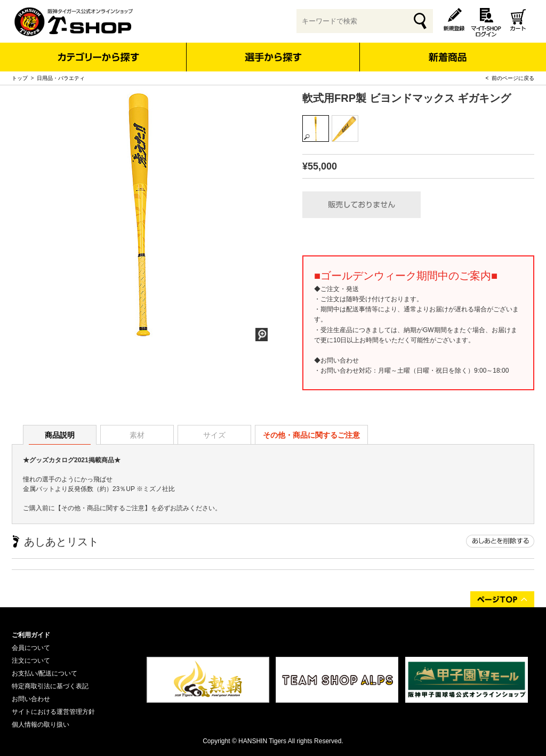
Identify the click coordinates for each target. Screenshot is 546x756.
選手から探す (273, 57)
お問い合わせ (31, 699)
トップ (20, 78)
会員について (31, 648)
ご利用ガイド (31, 635)
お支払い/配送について (45, 673)
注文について (31, 661)
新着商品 (447, 50)
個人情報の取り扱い (41, 725)
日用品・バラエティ (61, 78)
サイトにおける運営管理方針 (53, 712)
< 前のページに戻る (510, 78)
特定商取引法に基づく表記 (50, 686)
